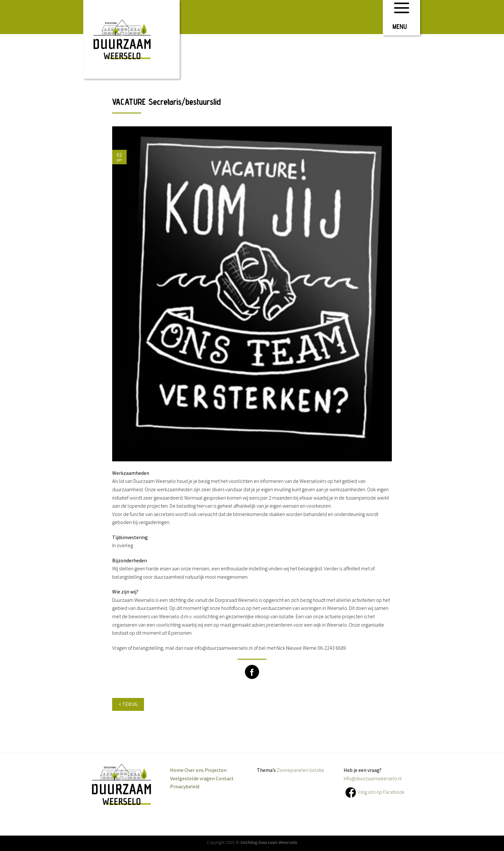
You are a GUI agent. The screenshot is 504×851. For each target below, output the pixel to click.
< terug (128, 704)
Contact (225, 778)
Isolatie (317, 770)
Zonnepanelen (292, 770)
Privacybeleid (185, 786)
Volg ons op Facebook (381, 792)
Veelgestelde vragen (192, 778)
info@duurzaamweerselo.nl (373, 778)
